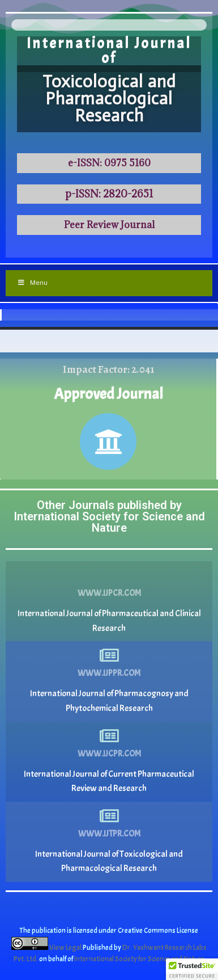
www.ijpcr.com (109, 593)
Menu (32, 283)
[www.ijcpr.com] (109, 736)
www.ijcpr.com (109, 754)
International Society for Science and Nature (139, 959)
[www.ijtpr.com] (109, 816)
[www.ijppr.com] (109, 655)
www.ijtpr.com (109, 834)
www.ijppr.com (109, 673)
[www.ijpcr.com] (109, 575)
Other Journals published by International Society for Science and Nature (109, 516)
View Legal (66, 948)
